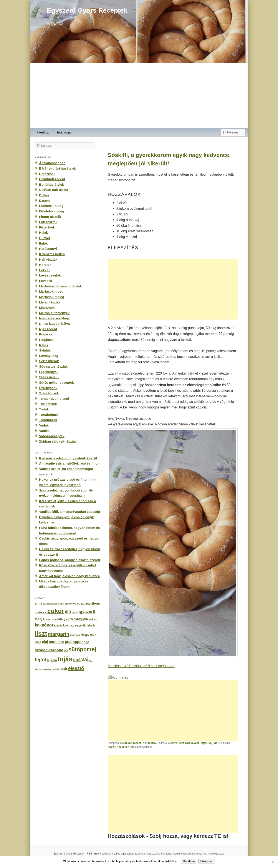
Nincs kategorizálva (54, 324)
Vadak (44, 425)
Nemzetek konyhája (54, 318)
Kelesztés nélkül (52, 254)
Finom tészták (50, 217)
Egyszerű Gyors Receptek (87, 10)
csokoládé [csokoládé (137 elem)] (41, 612)
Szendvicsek (49, 393)
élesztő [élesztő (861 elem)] (76, 668)
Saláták (45, 350)
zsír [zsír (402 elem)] (64, 669)
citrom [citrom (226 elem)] (95, 603)
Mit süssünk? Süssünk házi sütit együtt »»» (141, 666)
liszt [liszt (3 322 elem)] (41, 634)
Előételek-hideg (51, 206)
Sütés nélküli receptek (56, 382)
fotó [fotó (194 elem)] (60, 619)
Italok (43, 243)
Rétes (44, 345)
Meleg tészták (50, 302)
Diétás (44, 195)
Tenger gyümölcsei (54, 399)
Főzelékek (47, 227)
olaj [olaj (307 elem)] (45, 642)
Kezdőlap (43, 132)
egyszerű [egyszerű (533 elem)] (86, 612)
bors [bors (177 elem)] (61, 604)
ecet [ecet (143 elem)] (74, 612)
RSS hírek (93, 854)
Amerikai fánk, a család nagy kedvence (69, 576)
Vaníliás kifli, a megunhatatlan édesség (69, 512)
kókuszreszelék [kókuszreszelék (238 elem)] (75, 625)
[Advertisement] (139, 95)
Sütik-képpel (64, 132)
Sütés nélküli (49, 377)
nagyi (111, 747)
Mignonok (47, 307)
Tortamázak (48, 420)
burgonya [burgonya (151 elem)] (70, 604)
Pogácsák (47, 340)
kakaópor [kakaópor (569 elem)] (44, 625)
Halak (43, 232)
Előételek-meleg (52, 211)
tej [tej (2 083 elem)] (93, 649)
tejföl (204, 743)
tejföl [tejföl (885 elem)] (40, 660)
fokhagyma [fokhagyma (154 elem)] (50, 619)
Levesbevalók (50, 275)
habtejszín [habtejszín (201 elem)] (81, 619)
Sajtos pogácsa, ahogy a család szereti (69, 560)
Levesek (46, 281)
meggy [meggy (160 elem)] (85, 635)
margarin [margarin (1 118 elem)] (59, 634)
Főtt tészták (48, 222)
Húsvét (45, 238)
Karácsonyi (48, 249)
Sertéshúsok (49, 361)
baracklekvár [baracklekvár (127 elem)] (50, 604)
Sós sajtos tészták (53, 366)
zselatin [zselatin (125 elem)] (56, 669)
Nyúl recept (48, 329)
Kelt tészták (150, 743)
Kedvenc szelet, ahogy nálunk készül (68, 458)
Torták (44, 409)
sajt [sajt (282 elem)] (86, 642)
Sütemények (49, 372)
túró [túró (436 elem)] (77, 660)
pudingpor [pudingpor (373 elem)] (74, 642)
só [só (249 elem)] (66, 650)
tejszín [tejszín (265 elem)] (52, 660)
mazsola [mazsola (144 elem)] (75, 635)
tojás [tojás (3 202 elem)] (65, 659)
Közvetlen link (126, 747)
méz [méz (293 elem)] (38, 642)
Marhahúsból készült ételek (60, 286)
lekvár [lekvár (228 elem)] (91, 625)
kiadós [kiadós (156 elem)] (58, 626)
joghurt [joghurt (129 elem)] (93, 619)
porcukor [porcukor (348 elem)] (56, 642)
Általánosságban (52, 163)
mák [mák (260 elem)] (93, 635)
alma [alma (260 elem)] (38, 603)
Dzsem (44, 201)
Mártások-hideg (51, 291)
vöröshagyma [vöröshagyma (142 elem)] (43, 669)
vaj (210, 743)
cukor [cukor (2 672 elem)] (56, 611)
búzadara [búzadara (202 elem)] (83, 604)
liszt (181, 743)
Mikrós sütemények (54, 313)
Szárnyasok (48, 388)
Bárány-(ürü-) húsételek (58, 168)
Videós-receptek (52, 436)
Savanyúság (49, 356)
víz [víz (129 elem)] (91, 660)
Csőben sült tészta (54, 190)
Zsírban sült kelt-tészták (58, 441)
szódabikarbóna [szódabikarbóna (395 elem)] (49, 650)
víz (215, 743)
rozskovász (192, 743)
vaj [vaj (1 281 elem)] (85, 659)
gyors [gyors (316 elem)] (68, 619)
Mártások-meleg (52, 297)
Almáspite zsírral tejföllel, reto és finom (70, 463)
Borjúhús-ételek (51, 184)
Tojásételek (48, 404)
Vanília (44, 431)
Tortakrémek (49, 415)
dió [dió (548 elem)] (68, 612)
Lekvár (44, 270)
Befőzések (47, 174)
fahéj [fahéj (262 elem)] (39, 619)
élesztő (173, 743)
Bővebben (207, 861)
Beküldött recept (131, 743)
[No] (273, 862)
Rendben (189, 861)
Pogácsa (46, 334)
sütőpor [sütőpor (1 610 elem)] (79, 649)
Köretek (45, 265)
